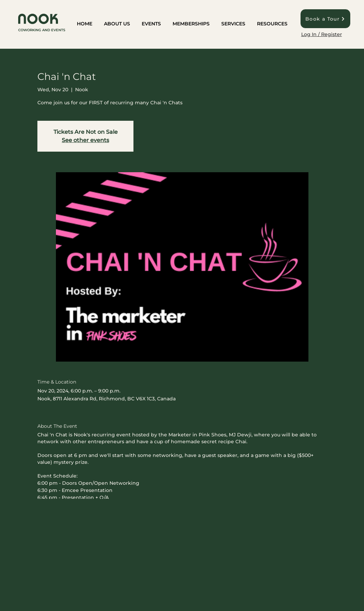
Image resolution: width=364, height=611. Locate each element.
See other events (85, 140)
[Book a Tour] (325, 19)
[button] (117, 24)
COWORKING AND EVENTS (42, 30)
